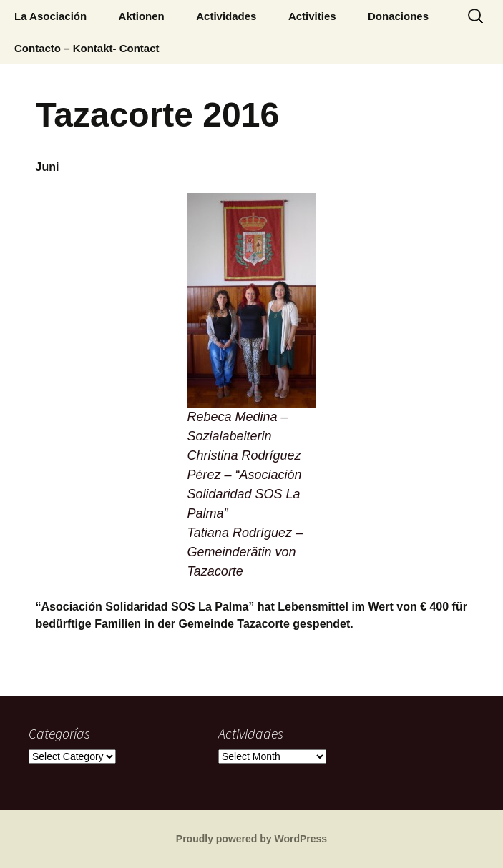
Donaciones (398, 16)
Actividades (226, 16)
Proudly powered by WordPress (251, 839)
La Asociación (50, 16)
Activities (312, 16)
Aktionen (142, 16)
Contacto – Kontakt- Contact (87, 48)
